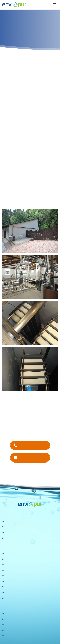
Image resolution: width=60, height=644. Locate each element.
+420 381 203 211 (33, 445)
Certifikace (10, 614)
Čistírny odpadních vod (17, 521)
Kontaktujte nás (33, 458)
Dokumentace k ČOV (16, 625)
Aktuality (9, 587)
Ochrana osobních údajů (18, 581)
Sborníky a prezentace (17, 630)
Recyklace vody (13, 533)
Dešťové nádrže (13, 538)
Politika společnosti (15, 570)
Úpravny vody (12, 527)
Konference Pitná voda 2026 (20, 598)
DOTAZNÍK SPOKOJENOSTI (21, 593)
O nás (8, 554)
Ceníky (8, 619)
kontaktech (32, 420)
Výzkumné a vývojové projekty (21, 576)
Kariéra (9, 559)
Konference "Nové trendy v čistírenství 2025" (29, 565)
